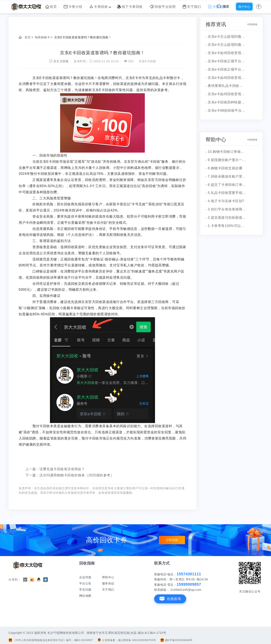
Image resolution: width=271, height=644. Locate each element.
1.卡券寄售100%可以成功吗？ (227, 226)
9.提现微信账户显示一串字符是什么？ (227, 160)
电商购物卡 (42, 37)
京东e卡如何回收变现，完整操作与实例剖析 (227, 94)
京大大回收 (61, 61)
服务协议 (108, 583)
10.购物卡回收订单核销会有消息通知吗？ (227, 152)
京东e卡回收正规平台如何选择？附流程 (227, 69)
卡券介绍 (73, 7)
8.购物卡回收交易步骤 (225, 168)
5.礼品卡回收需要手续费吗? (227, 193)
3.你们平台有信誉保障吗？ (227, 209)
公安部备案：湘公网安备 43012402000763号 (127, 640)
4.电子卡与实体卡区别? (226, 201)
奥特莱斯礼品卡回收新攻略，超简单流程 (227, 86)
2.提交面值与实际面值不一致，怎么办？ (227, 218)
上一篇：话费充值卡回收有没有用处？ (55, 469)
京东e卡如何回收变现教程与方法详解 (227, 78)
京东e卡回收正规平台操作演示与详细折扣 (227, 61)
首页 (51, 7)
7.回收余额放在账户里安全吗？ (227, 176)
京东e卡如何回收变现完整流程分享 (227, 53)
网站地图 (85, 596)
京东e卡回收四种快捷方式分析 (227, 102)
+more (252, 24)
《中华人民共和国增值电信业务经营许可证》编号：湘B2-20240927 (51, 640)
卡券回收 (100, 7)
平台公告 (85, 583)
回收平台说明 (163, 7)
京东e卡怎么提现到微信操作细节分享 (227, 37)
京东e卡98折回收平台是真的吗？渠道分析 (227, 111)
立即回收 (172, 540)
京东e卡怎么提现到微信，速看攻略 (227, 45)
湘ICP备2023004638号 (176, 640)
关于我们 (192, 7)
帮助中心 (108, 577)
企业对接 (85, 577)
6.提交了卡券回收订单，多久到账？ (227, 185)
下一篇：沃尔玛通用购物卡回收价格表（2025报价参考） (70, 475)
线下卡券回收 (130, 7)
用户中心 (244, 7)
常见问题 (85, 590)
